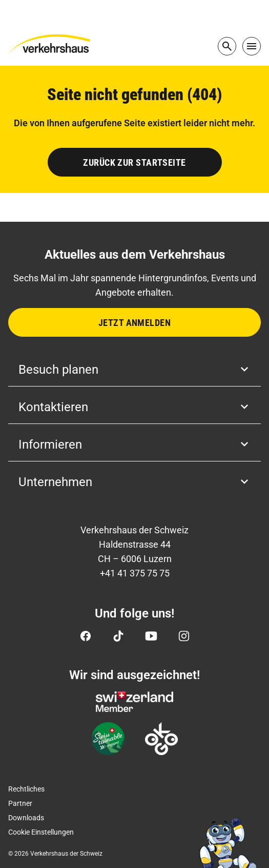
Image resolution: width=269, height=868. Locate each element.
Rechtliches (26, 789)
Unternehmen (134, 482)
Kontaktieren (134, 407)
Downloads (26, 818)
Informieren (134, 445)
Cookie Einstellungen (41, 832)
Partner (20, 803)
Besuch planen (134, 370)
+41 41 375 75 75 (135, 573)
